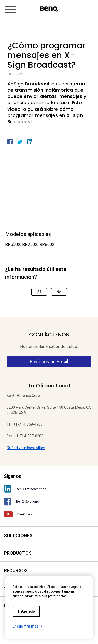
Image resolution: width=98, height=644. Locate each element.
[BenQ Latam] (49, 514)
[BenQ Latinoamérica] (49, 489)
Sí (39, 292)
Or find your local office (26, 448)
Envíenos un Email (49, 361)
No (59, 292)
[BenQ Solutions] (49, 502)
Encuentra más (28, 626)
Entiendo (26, 611)
